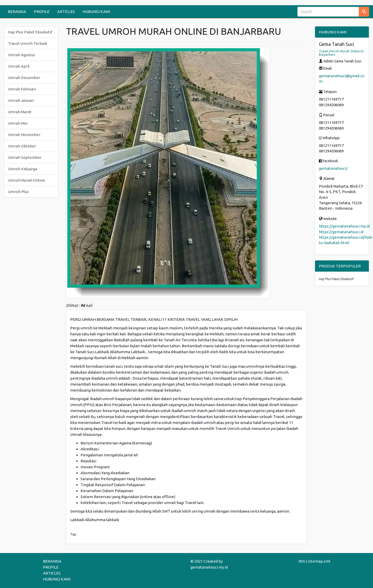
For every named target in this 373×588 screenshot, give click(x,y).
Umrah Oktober (22, 146)
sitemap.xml (319, 561)
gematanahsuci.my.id (209, 567)
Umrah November (24, 135)
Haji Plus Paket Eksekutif (30, 32)
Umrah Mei (18, 123)
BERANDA (17, 12)
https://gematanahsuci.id (341, 232)
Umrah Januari (21, 100)
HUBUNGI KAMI (96, 12)
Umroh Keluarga (23, 169)
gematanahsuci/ (333, 168)
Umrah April (19, 66)
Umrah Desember (24, 78)
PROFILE (42, 12)
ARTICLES (66, 12)
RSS (302, 561)
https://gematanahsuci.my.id (344, 226)
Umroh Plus (18, 192)
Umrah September (25, 157)
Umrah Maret (20, 112)
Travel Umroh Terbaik (28, 43)
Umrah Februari (22, 89)
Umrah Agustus (21, 55)
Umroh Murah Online (27, 180)
